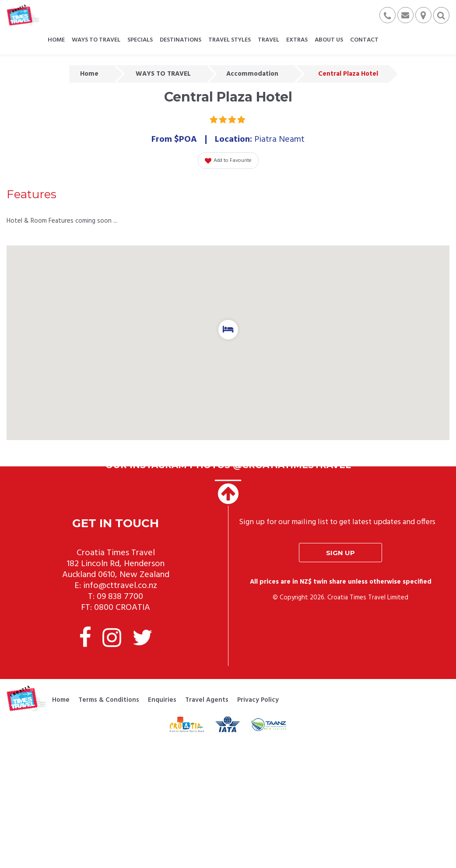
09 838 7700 (120, 597)
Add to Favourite (228, 161)
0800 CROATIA (122, 608)
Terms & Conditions (109, 700)
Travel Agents (207, 700)
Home (89, 74)
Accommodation (252, 74)
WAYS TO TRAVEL (163, 74)
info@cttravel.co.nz (120, 586)
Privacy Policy (258, 700)
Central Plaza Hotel (348, 74)
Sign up (340, 553)
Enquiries (162, 700)
